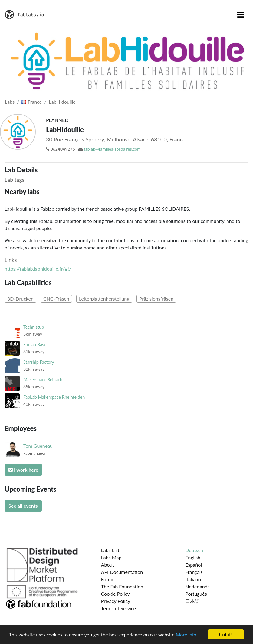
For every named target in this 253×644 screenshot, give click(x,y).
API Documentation (122, 572)
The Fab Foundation (122, 586)
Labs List (110, 550)
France (32, 102)
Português (196, 594)
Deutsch (194, 550)
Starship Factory (39, 362)
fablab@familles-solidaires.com (112, 149)
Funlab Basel (35, 345)
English (193, 557)
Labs (10, 102)
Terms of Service (118, 608)
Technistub (34, 327)
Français (194, 572)
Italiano (193, 579)
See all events (23, 506)
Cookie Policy (115, 594)
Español (194, 565)
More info (186, 635)
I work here (23, 470)
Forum (108, 579)
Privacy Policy (116, 601)
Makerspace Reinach (43, 380)
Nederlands (197, 586)
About (108, 565)
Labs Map (111, 557)
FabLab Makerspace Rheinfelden (54, 397)
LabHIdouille (62, 102)
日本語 (192, 601)
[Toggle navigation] (241, 15)
